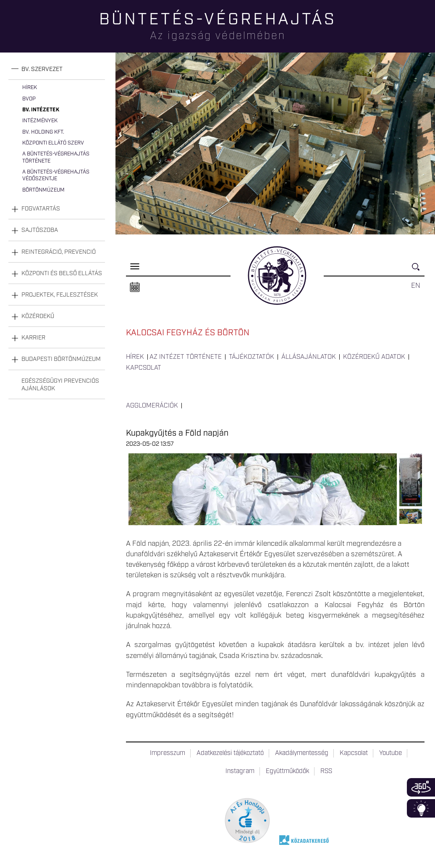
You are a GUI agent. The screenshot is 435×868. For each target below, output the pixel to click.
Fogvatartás (41, 209)
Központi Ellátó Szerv (53, 143)
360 (421, 787)
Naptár (135, 287)
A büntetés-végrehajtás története (56, 157)
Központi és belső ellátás (62, 274)
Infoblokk (421, 808)
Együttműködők (287, 771)
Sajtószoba (40, 230)
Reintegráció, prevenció (59, 252)
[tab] (57, 70)
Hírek (30, 88)
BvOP (29, 99)
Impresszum (168, 753)
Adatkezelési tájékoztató (230, 753)
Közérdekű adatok (374, 357)
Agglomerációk (152, 406)
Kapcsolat (144, 368)
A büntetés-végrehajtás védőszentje (56, 175)
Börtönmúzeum (43, 190)
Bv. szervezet (42, 69)
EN (416, 286)
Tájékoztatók (252, 357)
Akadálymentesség (302, 753)
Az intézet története (186, 357)
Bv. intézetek (41, 110)
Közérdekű (38, 316)
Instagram (240, 771)
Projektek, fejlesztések (60, 295)
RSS (326, 771)
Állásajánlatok (309, 357)
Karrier (33, 338)
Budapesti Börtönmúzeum (61, 359)
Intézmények (40, 121)
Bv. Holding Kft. (43, 132)
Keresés (418, 270)
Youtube (390, 753)
